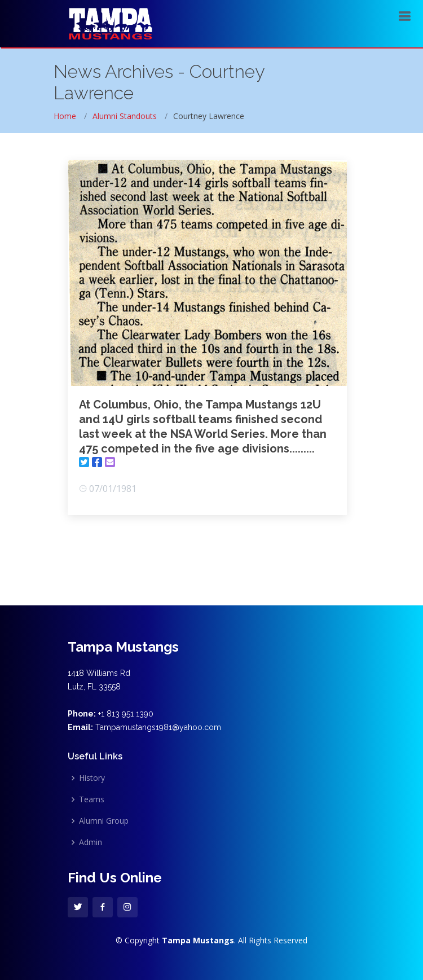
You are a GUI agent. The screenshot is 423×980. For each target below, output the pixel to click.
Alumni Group (104, 821)
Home (65, 116)
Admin (91, 842)
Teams (92, 799)
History (92, 778)
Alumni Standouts (125, 116)
